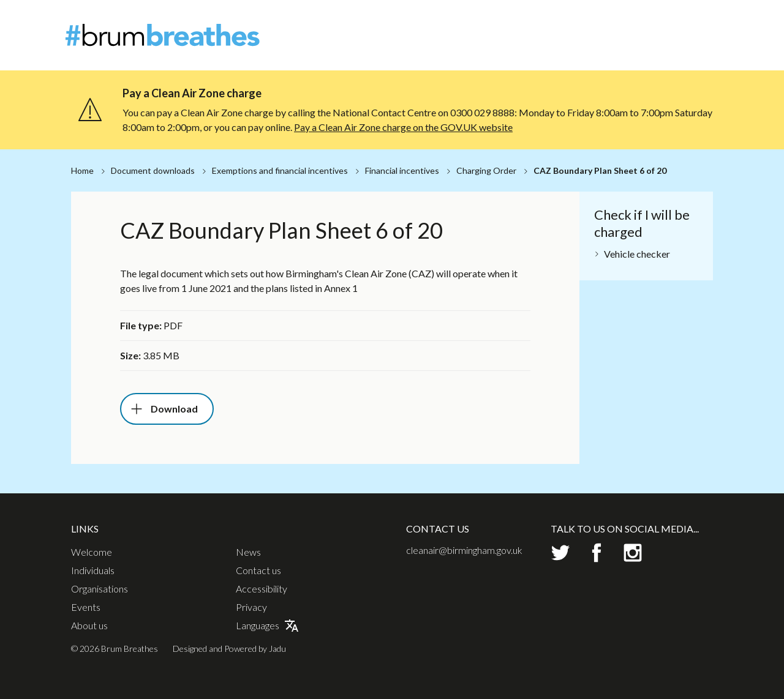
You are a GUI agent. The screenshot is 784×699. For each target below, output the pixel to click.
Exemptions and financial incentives (280, 170)
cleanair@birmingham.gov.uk (464, 550)
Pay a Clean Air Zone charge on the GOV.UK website (403, 127)
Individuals (543, 43)
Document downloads (153, 170)
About (630, 21)
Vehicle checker (637, 254)
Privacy (251, 607)
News (665, 21)
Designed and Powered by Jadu (229, 649)
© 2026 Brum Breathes (115, 649)
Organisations (611, 43)
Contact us (258, 570)
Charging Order (486, 170)
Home (82, 170)
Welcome (485, 43)
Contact (703, 21)
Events (670, 43)
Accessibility (262, 589)
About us (89, 626)
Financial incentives (402, 170)
